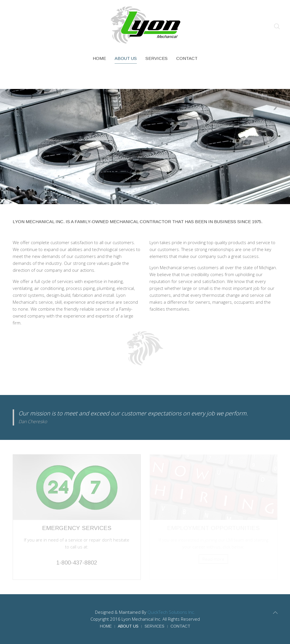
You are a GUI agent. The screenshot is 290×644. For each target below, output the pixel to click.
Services (157, 58)
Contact (187, 58)
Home (99, 58)
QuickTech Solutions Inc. (171, 612)
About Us (126, 58)
